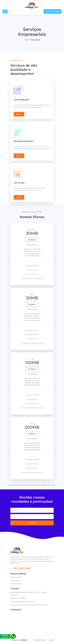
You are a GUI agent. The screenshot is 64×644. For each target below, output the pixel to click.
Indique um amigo (16, 584)
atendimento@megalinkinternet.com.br (23, 602)
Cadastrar (32, 524)
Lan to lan (19, 183)
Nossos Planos (15, 581)
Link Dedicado (22, 100)
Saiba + (19, 115)
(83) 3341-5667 (22, 569)
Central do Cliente (53, 12)
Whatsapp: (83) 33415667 (18, 599)
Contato (51, 641)
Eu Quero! (32, 240)
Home (27, 40)
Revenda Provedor (24, 142)
